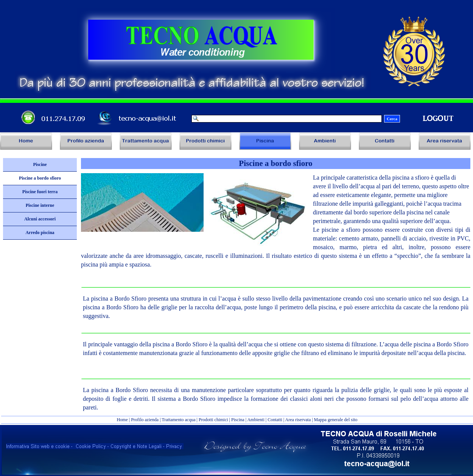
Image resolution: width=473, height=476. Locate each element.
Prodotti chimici (213, 420)
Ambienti (256, 420)
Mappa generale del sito (336, 420)
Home (123, 420)
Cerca (392, 119)
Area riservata (298, 420)
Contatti (275, 420)
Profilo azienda (145, 420)
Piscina (238, 420)
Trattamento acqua (178, 420)
